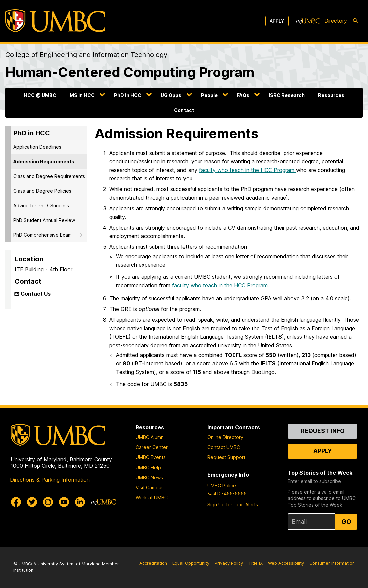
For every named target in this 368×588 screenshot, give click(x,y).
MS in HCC (82, 95)
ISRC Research (287, 95)
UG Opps (171, 95)
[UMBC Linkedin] (80, 502)
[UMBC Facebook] (16, 502)
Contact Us (36, 294)
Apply (277, 21)
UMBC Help (148, 467)
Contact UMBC (224, 447)
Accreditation (153, 563)
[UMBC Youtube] (64, 502)
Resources (331, 95)
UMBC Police (222, 485)
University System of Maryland (69, 564)
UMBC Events (151, 457)
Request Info (323, 431)
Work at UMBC (152, 497)
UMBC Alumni (150, 437)
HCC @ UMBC (40, 95)
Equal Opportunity (191, 563)
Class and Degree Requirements (49, 176)
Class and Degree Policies (42, 191)
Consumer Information (332, 563)
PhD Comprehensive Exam (43, 235)
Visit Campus (150, 487)
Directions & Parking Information (50, 480)
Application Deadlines (37, 147)
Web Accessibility (286, 563)
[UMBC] (55, 21)
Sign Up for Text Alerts (233, 504)
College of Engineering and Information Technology (86, 55)
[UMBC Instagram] (48, 502)
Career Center (152, 447)
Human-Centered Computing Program (130, 72)
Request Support (226, 457)
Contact (184, 110)
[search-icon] (355, 21)
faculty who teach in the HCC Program (247, 170)
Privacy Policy (229, 563)
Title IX (255, 563)
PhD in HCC (128, 95)
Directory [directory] (336, 21)
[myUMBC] (308, 21)
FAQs (243, 95)
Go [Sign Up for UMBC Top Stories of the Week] (346, 522)
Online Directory (225, 437)
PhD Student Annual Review (44, 220)
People (209, 95)
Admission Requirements (44, 161)
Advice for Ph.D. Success (41, 205)
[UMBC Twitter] (32, 502)
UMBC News (149, 477)
